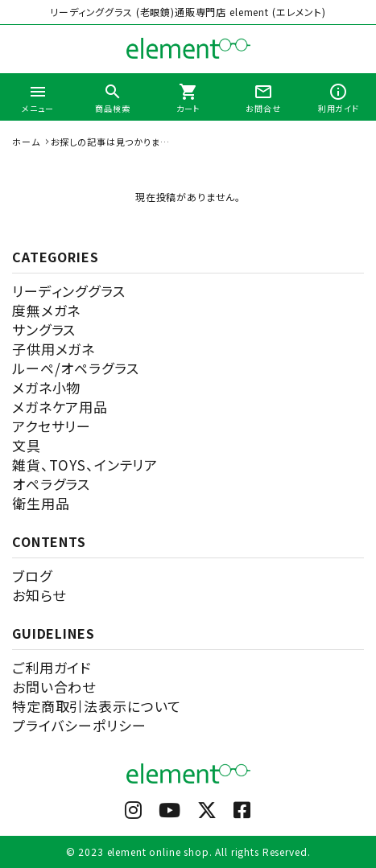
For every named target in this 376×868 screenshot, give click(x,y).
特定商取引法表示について (97, 706)
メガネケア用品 (60, 407)
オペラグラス (51, 484)
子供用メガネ (54, 349)
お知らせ (39, 595)
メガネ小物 (46, 387)
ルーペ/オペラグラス (76, 368)
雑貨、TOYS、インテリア (85, 465)
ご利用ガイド (52, 667)
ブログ (32, 576)
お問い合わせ (54, 687)
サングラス (44, 329)
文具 (27, 445)
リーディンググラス (69, 291)
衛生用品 (41, 503)
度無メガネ (46, 310)
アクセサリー (52, 426)
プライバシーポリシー (79, 725)
